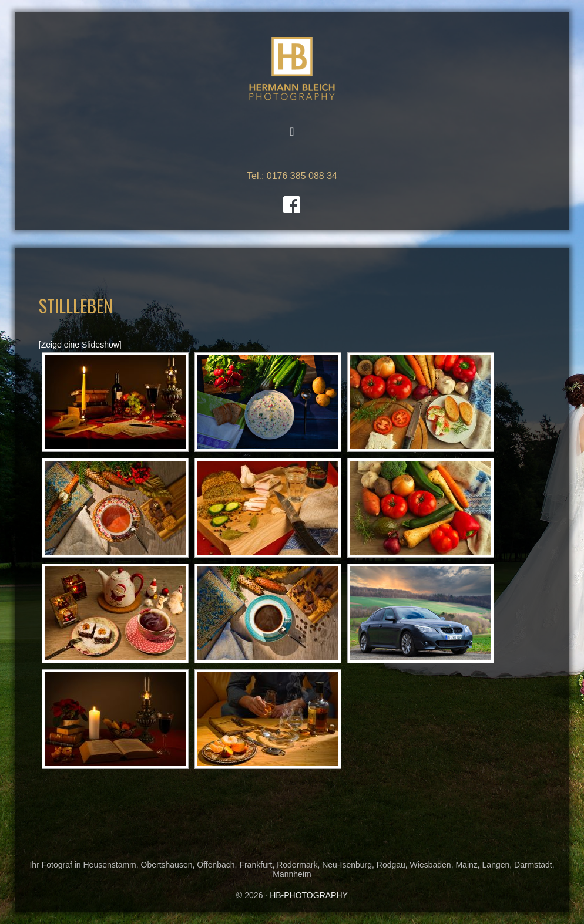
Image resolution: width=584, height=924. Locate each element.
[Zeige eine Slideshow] (80, 345)
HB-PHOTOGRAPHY (292, 69)
